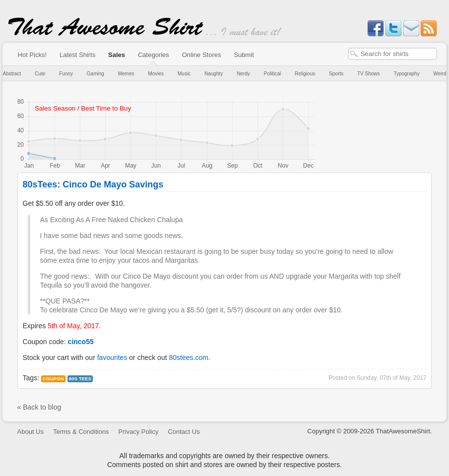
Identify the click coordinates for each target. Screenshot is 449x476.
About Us (31, 432)
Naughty (214, 74)
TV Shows (369, 74)
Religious (305, 74)
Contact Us (184, 432)
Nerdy (243, 74)
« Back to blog (39, 407)
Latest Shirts (77, 55)
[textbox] (392, 54)
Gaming (96, 74)
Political (272, 74)
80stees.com (188, 357)
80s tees (80, 379)
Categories (154, 55)
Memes (126, 74)
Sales (117, 55)
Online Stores (202, 55)
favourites (112, 357)
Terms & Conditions (81, 432)
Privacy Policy (139, 432)
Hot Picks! (32, 55)
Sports (336, 74)
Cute (40, 74)
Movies (156, 74)
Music (184, 74)
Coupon (53, 379)
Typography (406, 74)
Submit (244, 55)
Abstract (12, 74)
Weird (440, 74)
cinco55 (81, 342)
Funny (66, 74)
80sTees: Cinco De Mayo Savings (93, 184)
